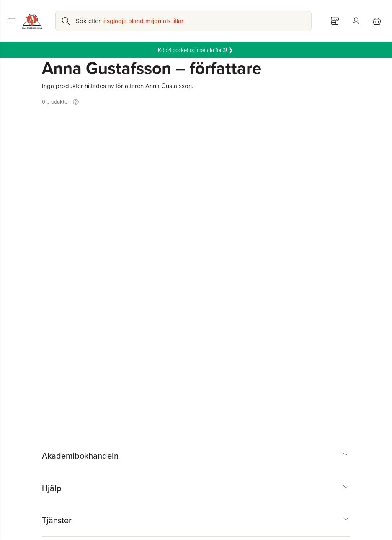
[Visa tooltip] (76, 102)
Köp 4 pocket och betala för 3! (196, 50)
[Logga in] (356, 21)
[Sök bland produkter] (183, 21)
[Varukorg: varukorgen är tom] (377, 21)
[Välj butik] (335, 21)
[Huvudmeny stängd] (12, 21)
